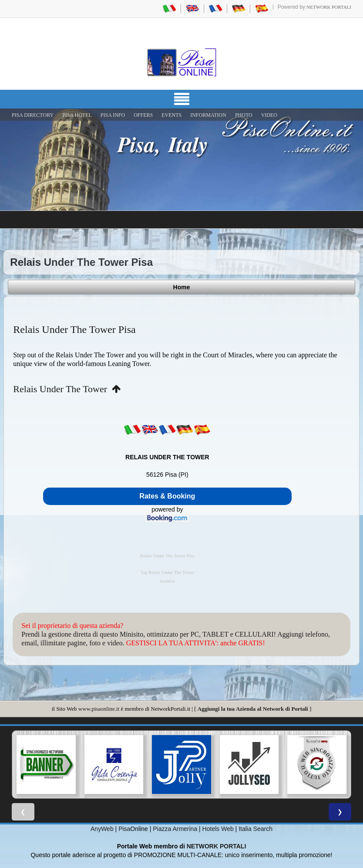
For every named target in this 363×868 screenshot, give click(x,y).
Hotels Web (218, 829)
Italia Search (255, 829)
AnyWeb (102, 829)
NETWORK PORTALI (217, 846)
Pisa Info (113, 115)
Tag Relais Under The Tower (167, 572)
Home (182, 287)
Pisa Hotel (77, 115)
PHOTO (244, 115)
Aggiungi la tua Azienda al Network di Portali (253, 709)
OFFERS (143, 115)
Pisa (124, 829)
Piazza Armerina (175, 829)
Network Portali (329, 7)
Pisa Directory (33, 115)
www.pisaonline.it (99, 709)
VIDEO (269, 115)
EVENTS (171, 115)
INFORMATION (208, 115)
